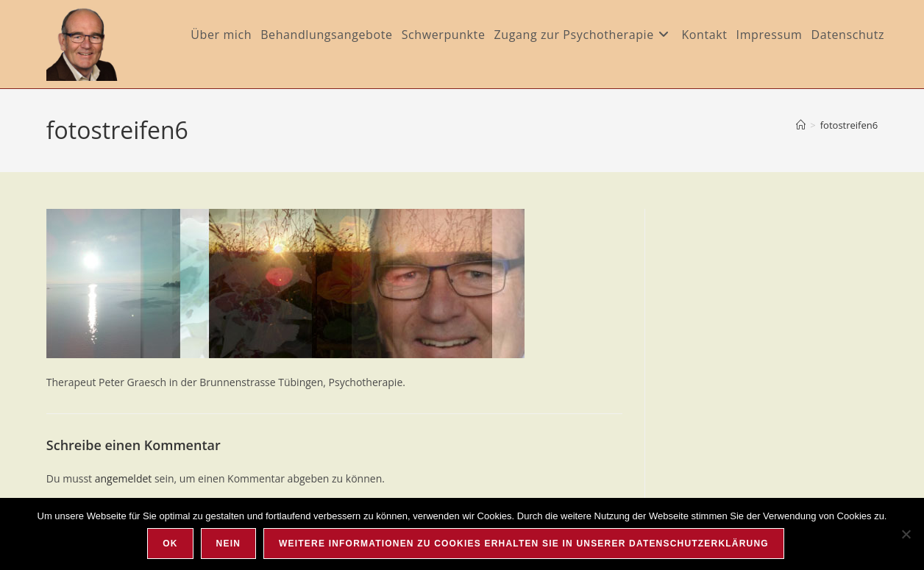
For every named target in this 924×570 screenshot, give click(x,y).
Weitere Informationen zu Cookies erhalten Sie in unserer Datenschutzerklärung (524, 544)
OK (170, 544)
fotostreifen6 (849, 125)
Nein (228, 544)
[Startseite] (801, 125)
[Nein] (906, 534)
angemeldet (124, 478)
